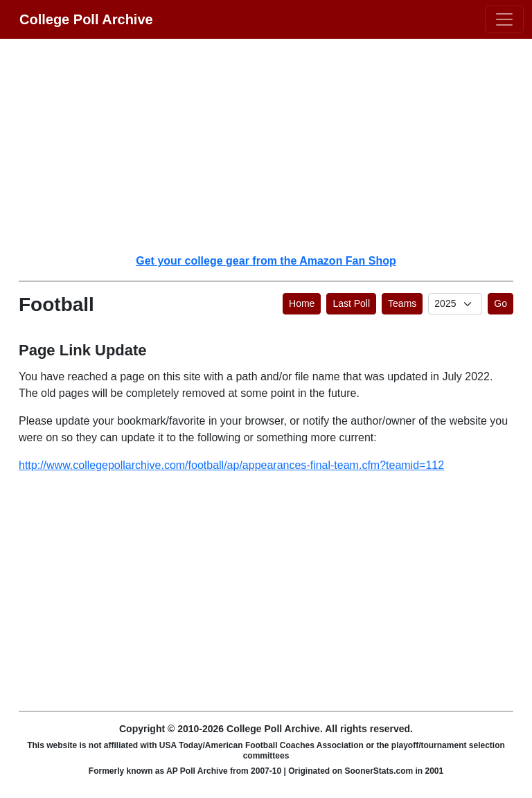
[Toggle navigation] (504, 19)
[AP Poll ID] (455, 304)
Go (500, 303)
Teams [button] (402, 303)
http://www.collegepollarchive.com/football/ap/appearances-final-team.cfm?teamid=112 (231, 465)
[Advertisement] (274, 145)
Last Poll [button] (351, 303)
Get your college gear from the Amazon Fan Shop (266, 261)
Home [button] (302, 303)
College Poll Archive (86, 19)
